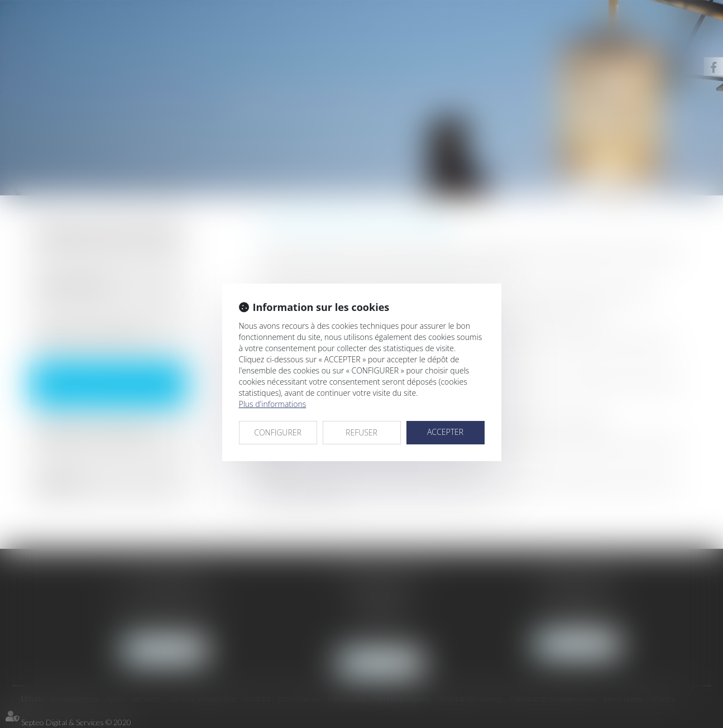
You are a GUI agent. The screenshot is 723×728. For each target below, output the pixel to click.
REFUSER (361, 432)
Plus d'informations (273, 404)
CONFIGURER (278, 432)
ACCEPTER (445, 432)
